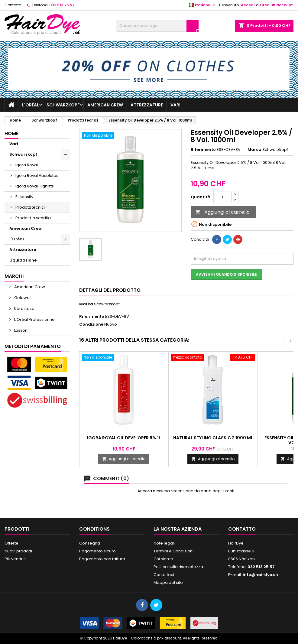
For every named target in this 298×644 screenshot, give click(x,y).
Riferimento (203, 150)
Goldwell (22, 298)
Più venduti (15, 559)
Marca (254, 150)
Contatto (13, 5)
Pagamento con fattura (102, 559)
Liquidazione (23, 260)
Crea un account (276, 5)
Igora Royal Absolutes (37, 176)
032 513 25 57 (62, 5)
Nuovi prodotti (18, 551)
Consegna (90, 543)
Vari (175, 105)
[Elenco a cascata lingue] (203, 5)
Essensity (24, 197)
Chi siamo (163, 559)
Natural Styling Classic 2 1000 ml (213, 438)
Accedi (248, 5)
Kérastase (24, 309)
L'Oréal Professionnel (34, 319)
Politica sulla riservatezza (178, 567)
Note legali (164, 543)
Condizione (91, 324)
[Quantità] (222, 197)
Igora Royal (27, 165)
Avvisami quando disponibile (226, 274)
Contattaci (164, 575)
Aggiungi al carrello (222, 212)
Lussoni (21, 330)
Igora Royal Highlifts (35, 186)
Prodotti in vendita (33, 218)
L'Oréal (31, 105)
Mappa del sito (168, 582)
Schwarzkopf (63, 105)
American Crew (105, 105)
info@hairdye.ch (260, 575)
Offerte (11, 543)
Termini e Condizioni (173, 551)
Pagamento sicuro (97, 551)
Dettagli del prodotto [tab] (110, 290)
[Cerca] (157, 26)
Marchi (14, 276)
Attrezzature (147, 105)
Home (11, 133)
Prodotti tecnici (30, 207)
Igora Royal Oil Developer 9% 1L (124, 438)
